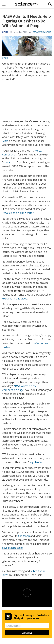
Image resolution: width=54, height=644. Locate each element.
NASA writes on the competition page (20, 388)
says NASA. (36, 462)
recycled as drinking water (18, 213)
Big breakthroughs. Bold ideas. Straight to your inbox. (31, 617)
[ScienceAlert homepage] (27, 4)
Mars (5, 141)
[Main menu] (5, 4)
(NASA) (5, 58)
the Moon (24, 536)
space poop (10, 162)
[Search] (50, 4)
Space (5, 32)
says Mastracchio (13, 548)
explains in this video (15, 298)
